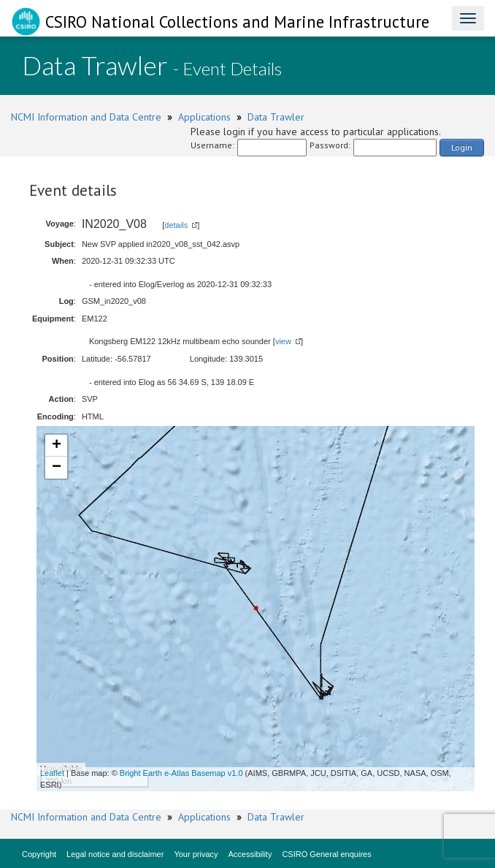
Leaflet (52, 773)
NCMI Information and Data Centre (86, 117)
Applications (204, 117)
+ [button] (57, 446)
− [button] (57, 468)
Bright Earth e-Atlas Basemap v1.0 (181, 773)
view (283, 341)
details (176, 225)
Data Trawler (276, 117)
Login (462, 147)
